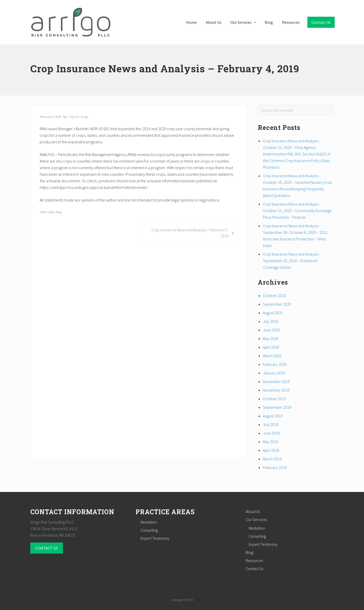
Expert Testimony (155, 538)
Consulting (149, 530)
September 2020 (277, 304)
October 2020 (274, 296)
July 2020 (271, 321)
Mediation (149, 522)
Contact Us (255, 569)
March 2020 (272, 356)
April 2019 (271, 450)
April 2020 (271, 347)
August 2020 (273, 313)
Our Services (256, 519)
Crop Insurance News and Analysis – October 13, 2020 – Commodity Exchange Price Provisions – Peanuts (297, 211)
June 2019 (271, 433)
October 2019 (274, 399)
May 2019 (270, 442)
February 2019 (275, 467)
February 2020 (275, 364)
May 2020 (270, 338)
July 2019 (271, 424)
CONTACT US (47, 548)
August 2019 (273, 416)
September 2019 (277, 407)
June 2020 (271, 330)
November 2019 (276, 390)
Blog (59, 212)
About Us (253, 511)
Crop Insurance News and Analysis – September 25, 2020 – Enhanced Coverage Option (292, 261)
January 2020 (274, 373)
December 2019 (276, 381)
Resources (254, 560)
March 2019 (272, 459)
